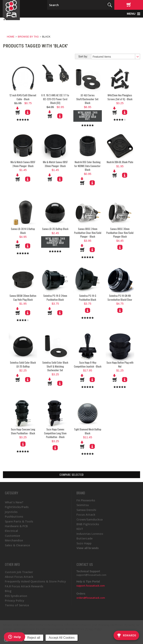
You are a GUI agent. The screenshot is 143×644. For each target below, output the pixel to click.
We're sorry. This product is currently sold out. (88, 116)
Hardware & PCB (16, 526)
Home (11, 37)
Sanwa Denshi (86, 510)
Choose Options (120, 247)
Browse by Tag (28, 37)
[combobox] (115, 56)
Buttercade (85, 538)
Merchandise (14, 540)
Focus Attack (86, 514)
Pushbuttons (14, 516)
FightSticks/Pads (17, 507)
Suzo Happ (84, 543)
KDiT (80, 529)
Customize (12, 536)
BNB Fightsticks (88, 524)
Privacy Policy (93, 629)
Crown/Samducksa (90, 519)
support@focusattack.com (91, 575)
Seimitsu (83, 505)
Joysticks (11, 512)
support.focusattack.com (91, 586)
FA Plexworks (86, 500)
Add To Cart (50, 114)
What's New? (14, 502)
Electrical (11, 531)
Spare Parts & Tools (19, 521)
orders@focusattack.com (91, 598)
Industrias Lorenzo (90, 534)
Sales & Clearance (17, 545)
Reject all (34, 638)
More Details (60, 116)
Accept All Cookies (62, 638)
